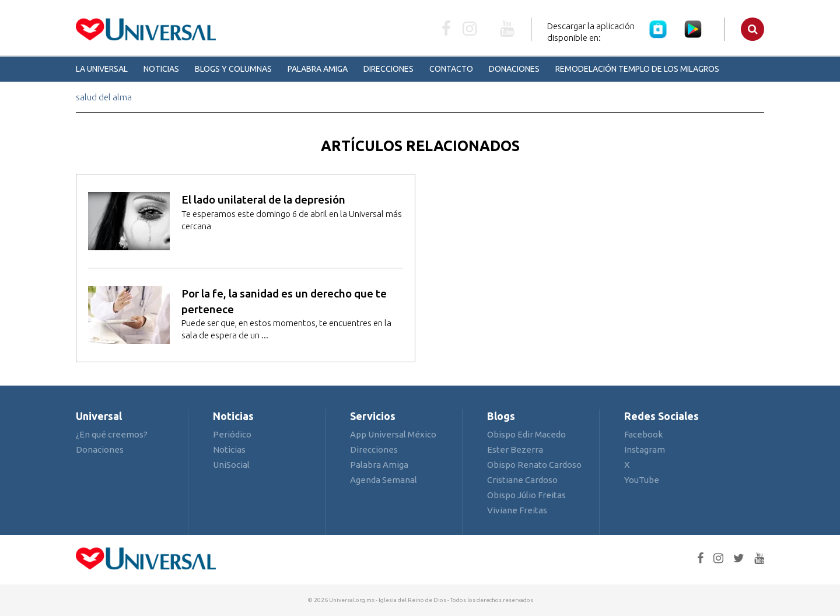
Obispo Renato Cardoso (534, 465)
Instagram (645, 449)
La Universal (102, 69)
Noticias (161, 69)
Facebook (643, 434)
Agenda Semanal (384, 480)
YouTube (642, 480)
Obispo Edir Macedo (526, 434)
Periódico (232, 434)
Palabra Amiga (318, 69)
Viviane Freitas (517, 510)
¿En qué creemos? (112, 434)
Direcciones (388, 69)
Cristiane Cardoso (522, 480)
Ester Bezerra (515, 449)
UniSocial (231, 465)
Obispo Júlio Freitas (526, 495)
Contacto (451, 69)
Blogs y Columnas (233, 69)
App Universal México (393, 434)
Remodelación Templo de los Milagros (637, 69)
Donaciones (514, 69)
